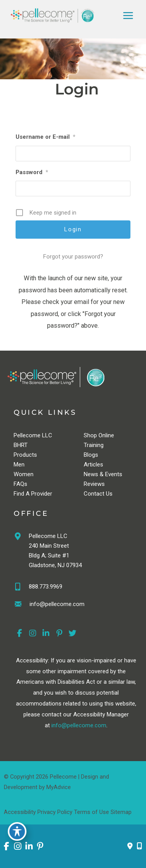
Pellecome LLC (33, 435)
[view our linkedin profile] (46, 633)
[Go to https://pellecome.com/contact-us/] (76, 605)
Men (19, 465)
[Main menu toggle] (128, 15)
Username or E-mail (46, 137)
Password (32, 172)
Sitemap (121, 812)
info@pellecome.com (79, 725)
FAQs (20, 484)
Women (24, 474)
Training (94, 445)
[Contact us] (130, 846)
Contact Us (98, 494)
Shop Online (99, 435)
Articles (93, 465)
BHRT (21, 445)
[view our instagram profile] (33, 633)
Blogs (91, 455)
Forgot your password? (73, 257)
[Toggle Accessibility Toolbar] (17, 831)
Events (114, 474)
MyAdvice (59, 787)
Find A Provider (33, 494)
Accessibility (20, 812)
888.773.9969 (46, 587)
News (91, 474)
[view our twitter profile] (72, 633)
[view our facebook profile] (19, 633)
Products (25, 455)
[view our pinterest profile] (59, 633)
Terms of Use (91, 812)
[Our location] (139, 846)
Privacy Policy (55, 812)
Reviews (94, 484)
